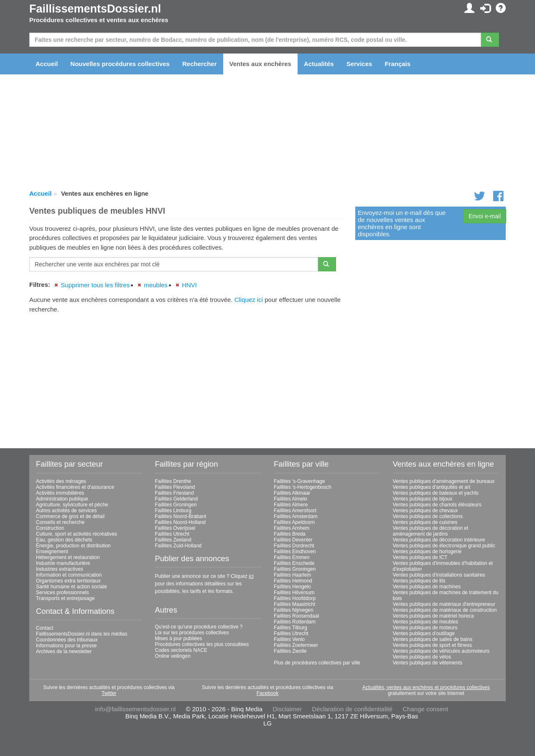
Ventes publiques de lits (419, 581)
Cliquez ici (249, 300)
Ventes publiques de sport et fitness (432, 645)
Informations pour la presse (66, 646)
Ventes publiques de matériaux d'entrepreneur (444, 604)
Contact (45, 628)
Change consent (425, 709)
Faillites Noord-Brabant (181, 516)
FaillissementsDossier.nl (95, 9)
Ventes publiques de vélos (422, 657)
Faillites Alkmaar (292, 493)
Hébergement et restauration (68, 557)
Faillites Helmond (293, 581)
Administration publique (62, 499)
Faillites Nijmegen (294, 610)
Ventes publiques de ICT (420, 557)
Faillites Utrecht (172, 534)
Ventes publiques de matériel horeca (433, 616)
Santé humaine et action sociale (71, 587)
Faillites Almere (291, 505)
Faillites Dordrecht (294, 546)
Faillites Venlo (289, 639)
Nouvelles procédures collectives (120, 64)
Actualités (319, 64)
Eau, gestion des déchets (64, 540)
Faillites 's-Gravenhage (299, 481)
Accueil (47, 64)
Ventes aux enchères (260, 64)
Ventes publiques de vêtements (428, 663)
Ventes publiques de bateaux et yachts (436, 493)
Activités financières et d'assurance (75, 487)
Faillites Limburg (173, 511)
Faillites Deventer (293, 540)
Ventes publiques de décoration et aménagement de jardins (431, 531)
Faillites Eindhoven (295, 552)
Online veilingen (173, 656)
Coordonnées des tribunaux (67, 640)
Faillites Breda (290, 534)
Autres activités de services (66, 511)
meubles (156, 285)
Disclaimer (287, 709)
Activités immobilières (60, 493)
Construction (50, 528)
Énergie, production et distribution (73, 546)
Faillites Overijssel (175, 528)
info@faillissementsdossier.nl (135, 709)
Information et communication (69, 575)
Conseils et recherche (60, 522)
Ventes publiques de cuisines (425, 522)
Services (359, 64)
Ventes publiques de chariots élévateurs (437, 505)
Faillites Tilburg (290, 628)
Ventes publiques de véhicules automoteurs (441, 651)
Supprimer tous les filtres (95, 285)
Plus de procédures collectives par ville (317, 663)
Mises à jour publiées (179, 639)
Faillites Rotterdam (295, 622)
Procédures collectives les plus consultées (202, 644)
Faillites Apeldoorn (294, 522)
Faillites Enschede (294, 563)
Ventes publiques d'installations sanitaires (439, 575)
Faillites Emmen (292, 557)
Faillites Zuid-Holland (178, 546)
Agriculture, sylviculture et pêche (72, 505)
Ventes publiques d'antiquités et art (432, 487)
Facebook (268, 693)
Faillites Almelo (290, 499)
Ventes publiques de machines (427, 587)
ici (251, 576)
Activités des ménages (61, 481)
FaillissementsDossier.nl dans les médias (82, 634)
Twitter (109, 693)
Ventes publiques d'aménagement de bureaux (444, 481)
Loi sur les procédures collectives (192, 633)
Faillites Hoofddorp (295, 598)
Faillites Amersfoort (295, 511)
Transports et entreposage (65, 598)
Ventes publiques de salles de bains (433, 639)
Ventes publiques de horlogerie (427, 552)
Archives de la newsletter (64, 651)
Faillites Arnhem (292, 528)
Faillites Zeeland (173, 540)
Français (397, 64)
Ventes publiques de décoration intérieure (439, 540)
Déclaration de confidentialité (352, 709)
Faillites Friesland (175, 493)
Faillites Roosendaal (296, 616)
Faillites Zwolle (290, 651)
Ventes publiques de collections (428, 516)
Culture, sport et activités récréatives (76, 534)
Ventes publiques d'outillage (424, 633)
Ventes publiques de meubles (426, 622)
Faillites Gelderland (177, 499)
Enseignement (52, 552)
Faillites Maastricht (294, 604)
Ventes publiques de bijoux (423, 499)
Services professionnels (62, 593)
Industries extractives (60, 569)
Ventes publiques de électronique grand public (444, 546)
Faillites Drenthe (173, 481)
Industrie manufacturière (63, 563)
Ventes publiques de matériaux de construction (445, 610)
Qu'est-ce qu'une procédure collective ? (199, 627)
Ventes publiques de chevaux (425, 511)
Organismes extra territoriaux (68, 581)
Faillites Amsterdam (296, 516)
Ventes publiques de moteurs (425, 628)
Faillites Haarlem (292, 575)
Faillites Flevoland (175, 487)
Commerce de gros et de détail (70, 516)
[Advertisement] (186, 378)
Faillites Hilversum (294, 593)
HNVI (189, 285)
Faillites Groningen (176, 505)
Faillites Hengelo (292, 587)
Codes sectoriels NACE (181, 650)
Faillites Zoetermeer (296, 645)
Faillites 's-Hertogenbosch (303, 487)
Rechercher (200, 64)
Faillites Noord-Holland (180, 522)
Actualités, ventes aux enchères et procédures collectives (426, 687)
